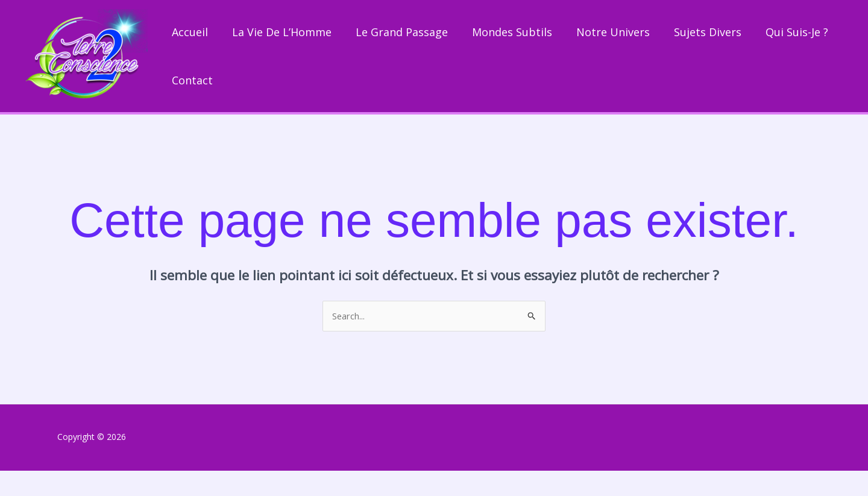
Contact (192, 103)
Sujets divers (708, 34)
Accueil (190, 34)
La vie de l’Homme (282, 34)
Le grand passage (402, 34)
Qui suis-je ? (797, 34)
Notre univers (613, 34)
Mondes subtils (512, 34)
